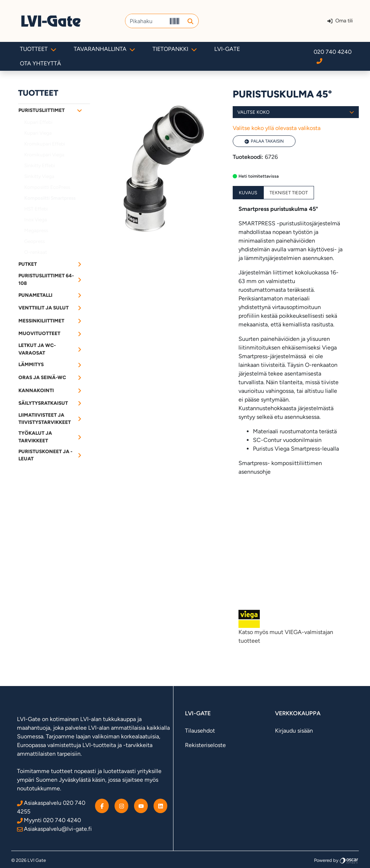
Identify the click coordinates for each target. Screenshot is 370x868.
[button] (190, 21)
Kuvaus (248, 193)
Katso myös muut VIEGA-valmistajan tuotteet (296, 627)
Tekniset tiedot (289, 193)
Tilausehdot (200, 731)
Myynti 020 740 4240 (49, 820)
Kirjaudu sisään (294, 731)
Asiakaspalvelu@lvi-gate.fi (54, 829)
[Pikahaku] (146, 21)
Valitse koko (296, 112)
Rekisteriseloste (205, 745)
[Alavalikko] (79, 110)
